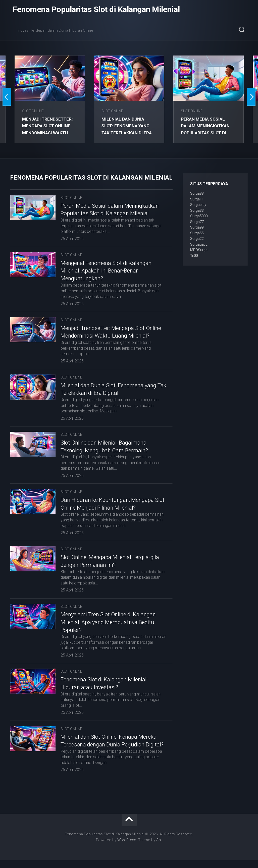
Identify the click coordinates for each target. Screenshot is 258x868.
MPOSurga (199, 250)
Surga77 (197, 222)
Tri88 (194, 256)
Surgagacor (199, 244)
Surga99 (197, 227)
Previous (7, 97)
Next (251, 97)
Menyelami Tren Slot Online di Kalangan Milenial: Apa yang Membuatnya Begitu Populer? (108, 622)
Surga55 (197, 233)
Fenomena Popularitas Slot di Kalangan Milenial (96, 10)
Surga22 (197, 239)
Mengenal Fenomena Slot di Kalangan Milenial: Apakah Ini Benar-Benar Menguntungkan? (106, 271)
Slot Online (33, 111)
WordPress (127, 847)
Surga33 (197, 210)
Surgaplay (198, 205)
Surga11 (197, 199)
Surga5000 (199, 216)
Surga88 (197, 193)
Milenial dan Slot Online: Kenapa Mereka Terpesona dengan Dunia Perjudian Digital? (109, 745)
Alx (159, 847)
